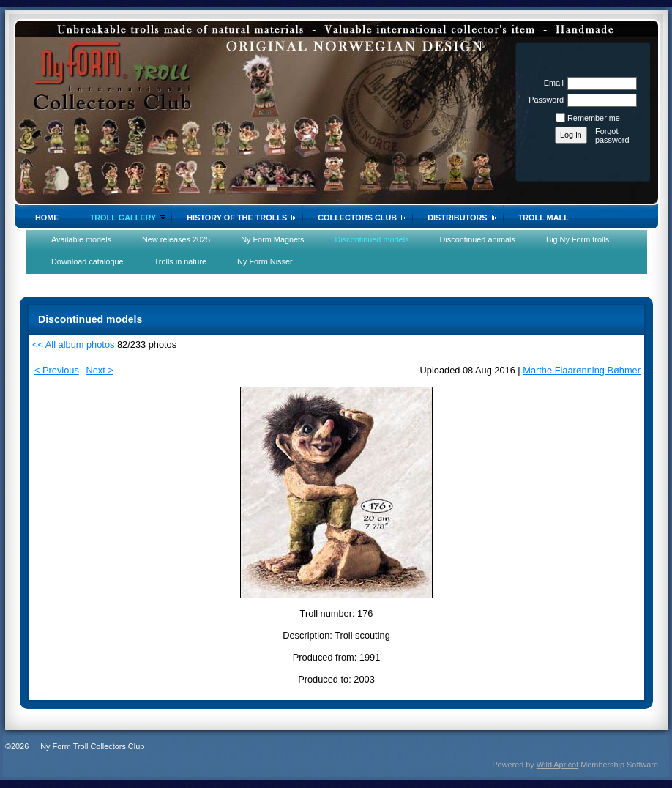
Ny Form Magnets (272, 239)
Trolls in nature (181, 261)
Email (551, 83)
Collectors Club (357, 218)
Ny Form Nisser (265, 261)
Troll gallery (123, 218)
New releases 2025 (176, 239)
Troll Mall (544, 218)
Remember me (594, 118)
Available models (81, 239)
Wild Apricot (557, 765)
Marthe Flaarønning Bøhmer (582, 370)
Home (47, 218)
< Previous (57, 370)
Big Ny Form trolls (578, 239)
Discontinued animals (478, 239)
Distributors (457, 218)
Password (544, 100)
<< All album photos (73, 345)
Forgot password (612, 135)
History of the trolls (237, 218)
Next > (99, 370)
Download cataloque (87, 261)
